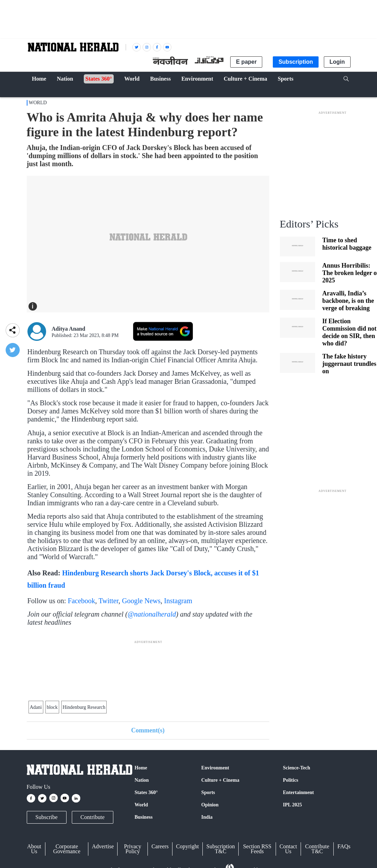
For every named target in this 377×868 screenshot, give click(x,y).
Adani (36, 707)
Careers (160, 846)
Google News (141, 601)
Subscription (296, 62)
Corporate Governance (67, 849)
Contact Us (288, 849)
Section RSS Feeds (257, 849)
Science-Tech (297, 768)
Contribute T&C (317, 849)
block (52, 707)
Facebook (82, 601)
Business (143, 817)
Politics (291, 780)
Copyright (187, 846)
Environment (215, 768)
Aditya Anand (69, 329)
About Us (34, 849)
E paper (246, 62)
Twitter (109, 601)
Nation (142, 780)
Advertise (103, 846)
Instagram (178, 601)
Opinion (210, 805)
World (38, 103)
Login (337, 62)
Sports (208, 792)
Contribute (93, 817)
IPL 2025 (293, 805)
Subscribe (47, 817)
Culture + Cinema (220, 780)
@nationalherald (152, 614)
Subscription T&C (221, 849)
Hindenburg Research (84, 707)
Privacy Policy (133, 849)
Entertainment (299, 792)
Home (141, 768)
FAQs (344, 846)
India (207, 817)
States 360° (146, 792)
